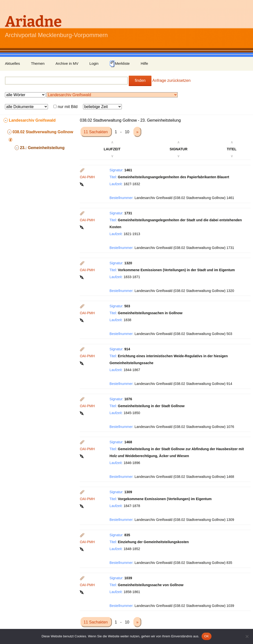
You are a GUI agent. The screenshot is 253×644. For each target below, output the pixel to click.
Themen (38, 63)
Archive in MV (67, 63)
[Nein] (247, 636)
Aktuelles (12, 63)
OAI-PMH (87, 177)
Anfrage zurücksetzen (172, 80)
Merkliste (120, 64)
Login (94, 63)
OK (206, 636)
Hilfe (144, 63)
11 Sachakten (96, 132)
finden (140, 80)
